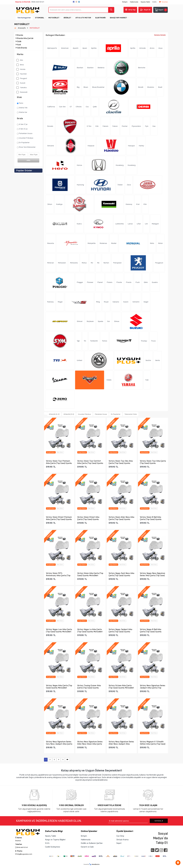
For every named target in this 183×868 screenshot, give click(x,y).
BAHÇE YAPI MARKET (118, 18)
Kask (19, 45)
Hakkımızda (134, 2)
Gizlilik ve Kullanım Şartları (92, 843)
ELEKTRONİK (100, 18)
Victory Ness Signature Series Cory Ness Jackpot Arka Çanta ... (59, 743)
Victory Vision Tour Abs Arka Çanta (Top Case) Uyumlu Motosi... (121, 462)
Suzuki (21, 83)
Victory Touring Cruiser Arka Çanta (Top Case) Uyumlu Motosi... (89, 687)
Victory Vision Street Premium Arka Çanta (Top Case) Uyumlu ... (59, 518)
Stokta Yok (22, 108)
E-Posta (19, 851)
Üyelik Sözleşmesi (53, 847)
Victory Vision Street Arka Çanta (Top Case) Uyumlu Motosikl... (88, 518)
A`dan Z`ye (22, 124)
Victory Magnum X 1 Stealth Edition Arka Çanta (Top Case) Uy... (153, 743)
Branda (20, 35)
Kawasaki (22, 92)
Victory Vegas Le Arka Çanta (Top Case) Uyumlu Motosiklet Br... (90, 631)
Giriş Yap (132, 10)
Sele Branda (22, 48)
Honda (21, 69)
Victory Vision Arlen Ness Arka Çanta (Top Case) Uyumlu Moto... (121, 518)
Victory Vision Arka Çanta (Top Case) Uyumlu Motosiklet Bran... (90, 574)
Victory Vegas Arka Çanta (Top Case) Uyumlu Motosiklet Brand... (59, 687)
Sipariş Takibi (145, 2)
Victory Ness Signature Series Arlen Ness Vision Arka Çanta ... (90, 743)
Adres (19, 838)
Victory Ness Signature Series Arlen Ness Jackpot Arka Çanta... (121, 743)
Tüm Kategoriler (24, 18)
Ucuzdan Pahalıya (25, 138)
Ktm (20, 60)
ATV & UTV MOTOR (83, 18)
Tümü (20, 103)
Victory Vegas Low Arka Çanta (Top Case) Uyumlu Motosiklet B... (59, 631)
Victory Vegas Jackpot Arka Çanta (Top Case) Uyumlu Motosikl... (120, 631)
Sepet (161, 10)
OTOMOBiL (40, 18)
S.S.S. (155, 2)
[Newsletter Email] (128, 821)
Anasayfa (22, 28)
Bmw (20, 65)
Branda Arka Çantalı (25, 38)
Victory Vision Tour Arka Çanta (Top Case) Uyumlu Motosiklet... (153, 462)
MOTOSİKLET (54, 18)
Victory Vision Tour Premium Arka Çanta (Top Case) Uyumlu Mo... (59, 462)
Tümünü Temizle (160, 35)
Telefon (19, 844)
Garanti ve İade (87, 847)
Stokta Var (22, 112)
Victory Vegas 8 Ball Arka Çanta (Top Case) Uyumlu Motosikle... (151, 631)
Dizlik (19, 42)
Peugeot (22, 78)
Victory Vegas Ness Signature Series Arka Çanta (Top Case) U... (152, 574)
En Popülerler (23, 143)
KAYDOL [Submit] (159, 821)
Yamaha (21, 88)
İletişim (125, 2)
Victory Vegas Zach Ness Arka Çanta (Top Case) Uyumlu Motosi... (121, 574)
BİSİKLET (67, 18)
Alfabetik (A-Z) (54, 414)
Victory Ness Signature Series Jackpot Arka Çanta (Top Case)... (153, 687)
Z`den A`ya (22, 129)
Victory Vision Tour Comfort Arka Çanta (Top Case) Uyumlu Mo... (90, 462)
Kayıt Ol (147, 10)
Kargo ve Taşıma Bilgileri (55, 840)
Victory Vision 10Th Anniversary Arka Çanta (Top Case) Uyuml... (58, 574)
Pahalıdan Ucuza (25, 133)
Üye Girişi (120, 836)
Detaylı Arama (122, 840)
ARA (28, 160)
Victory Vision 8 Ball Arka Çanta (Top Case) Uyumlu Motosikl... (151, 518)
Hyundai (21, 74)
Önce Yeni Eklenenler (26, 147)
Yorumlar (163, 2)
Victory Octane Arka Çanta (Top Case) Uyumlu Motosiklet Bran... (121, 687)
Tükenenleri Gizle (131, 414)
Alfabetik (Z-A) (69, 414)
